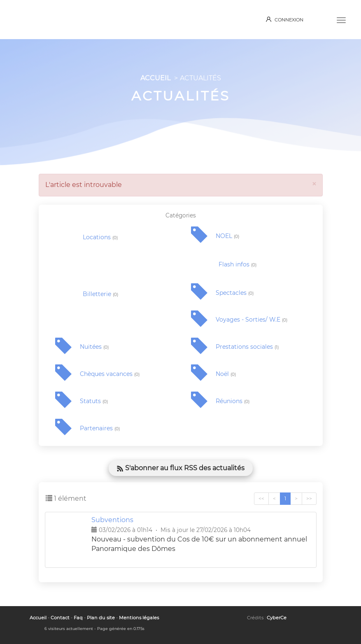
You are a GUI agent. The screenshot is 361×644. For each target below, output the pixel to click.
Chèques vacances (110, 374)
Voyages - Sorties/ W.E (252, 320)
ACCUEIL (155, 78)
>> (309, 498)
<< (261, 498)
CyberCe (277, 618)
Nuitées (94, 347)
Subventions (112, 520)
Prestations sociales (247, 347)
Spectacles (235, 293)
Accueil (38, 618)
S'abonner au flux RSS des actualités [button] (181, 468)
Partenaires (100, 428)
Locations (100, 237)
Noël (226, 374)
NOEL (227, 236)
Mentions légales (139, 618)
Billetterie (100, 294)
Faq (78, 618)
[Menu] (341, 19)
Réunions (233, 401)
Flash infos (238, 265)
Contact (60, 618)
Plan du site (101, 618)
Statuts (94, 401)
